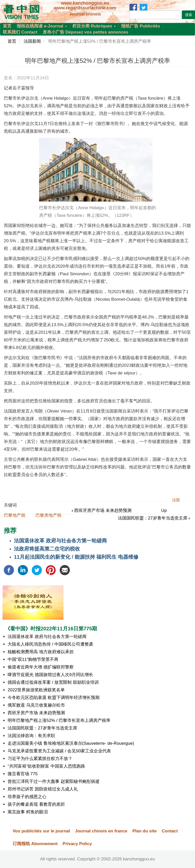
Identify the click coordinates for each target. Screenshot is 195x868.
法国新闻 (32, 41)
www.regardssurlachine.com (85, 8)
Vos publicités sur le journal (41, 831)
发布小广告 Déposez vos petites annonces (85, 32)
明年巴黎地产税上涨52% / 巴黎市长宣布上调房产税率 (59, 720)
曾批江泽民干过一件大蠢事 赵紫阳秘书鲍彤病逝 (54, 781)
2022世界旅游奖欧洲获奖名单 (36, 690)
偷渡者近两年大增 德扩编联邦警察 (41, 667)
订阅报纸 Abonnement (35, 844)
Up (164, 511)
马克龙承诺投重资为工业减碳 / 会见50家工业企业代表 (59, 751)
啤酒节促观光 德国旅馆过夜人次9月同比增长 (50, 675)
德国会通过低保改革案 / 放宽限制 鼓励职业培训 (53, 682)
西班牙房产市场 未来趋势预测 (102, 511)
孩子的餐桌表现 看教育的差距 (36, 804)
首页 (7, 26)
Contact (170, 831)
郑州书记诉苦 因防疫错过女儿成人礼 (43, 789)
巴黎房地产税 (48, 515)
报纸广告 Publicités (141, 26)
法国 (176, 500)
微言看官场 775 (23, 774)
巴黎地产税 (15, 515)
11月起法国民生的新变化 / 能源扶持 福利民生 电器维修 (76, 557)
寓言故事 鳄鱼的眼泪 (28, 812)
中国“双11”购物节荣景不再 (33, 659)
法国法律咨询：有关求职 (31, 736)
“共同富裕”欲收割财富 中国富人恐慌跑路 (46, 766)
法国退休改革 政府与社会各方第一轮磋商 (60, 541)
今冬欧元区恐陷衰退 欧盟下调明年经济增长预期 (54, 698)
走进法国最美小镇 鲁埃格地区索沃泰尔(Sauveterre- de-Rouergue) (71, 743)
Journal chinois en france (101, 831)
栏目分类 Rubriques (94, 26)
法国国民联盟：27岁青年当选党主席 (154, 518)
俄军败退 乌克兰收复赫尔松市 (36, 705)
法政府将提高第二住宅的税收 (47, 549)
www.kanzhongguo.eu (85, 3)
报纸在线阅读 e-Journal (42, 26)
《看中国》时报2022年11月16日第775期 (51, 629)
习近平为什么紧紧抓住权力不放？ (40, 759)
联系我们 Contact (20, 32)
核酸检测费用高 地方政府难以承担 (41, 652)
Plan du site (144, 831)
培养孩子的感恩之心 (27, 797)
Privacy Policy (77, 844)
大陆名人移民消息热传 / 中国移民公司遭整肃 (50, 644)
